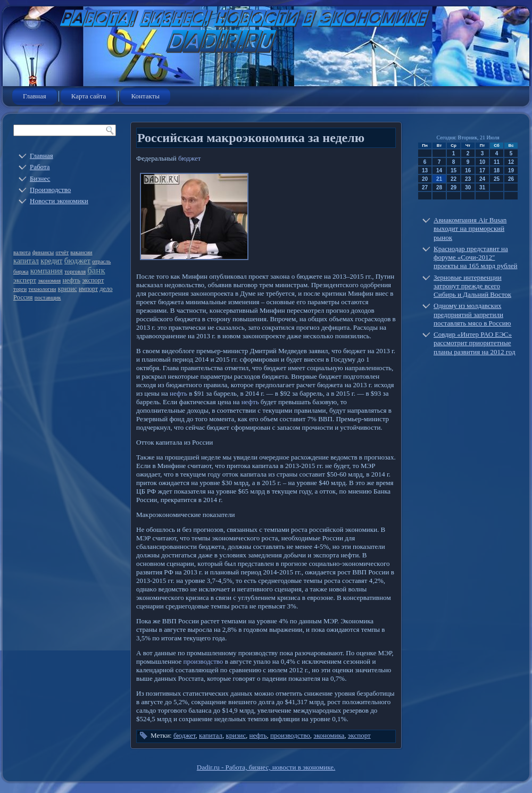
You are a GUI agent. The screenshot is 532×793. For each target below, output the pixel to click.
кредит (51, 261)
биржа (21, 272)
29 (454, 187)
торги (20, 289)
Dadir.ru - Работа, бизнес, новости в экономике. (266, 767)
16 (468, 170)
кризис (68, 289)
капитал (26, 261)
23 (468, 179)
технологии (43, 289)
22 (454, 179)
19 (511, 170)
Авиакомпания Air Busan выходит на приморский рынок (470, 229)
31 (482, 187)
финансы (43, 252)
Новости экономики (59, 201)
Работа (40, 167)
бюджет (77, 261)
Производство (50, 190)
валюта (22, 252)
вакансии (81, 252)
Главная (35, 96)
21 (439, 179)
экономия (49, 281)
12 (511, 162)
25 (497, 179)
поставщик (48, 298)
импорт (88, 289)
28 (439, 187)
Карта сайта (89, 96)
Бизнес (40, 178)
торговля (75, 272)
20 (425, 179)
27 (425, 187)
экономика (329, 735)
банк (96, 270)
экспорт (93, 280)
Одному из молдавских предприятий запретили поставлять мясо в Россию (472, 314)
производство (203, 661)
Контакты (145, 96)
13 (425, 170)
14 (439, 170)
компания (47, 271)
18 (497, 170)
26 (511, 179)
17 (482, 170)
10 (482, 162)
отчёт (63, 252)
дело (106, 289)
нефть (71, 280)
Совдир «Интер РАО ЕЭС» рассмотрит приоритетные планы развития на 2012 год (475, 343)
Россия (23, 297)
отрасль (101, 261)
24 (482, 179)
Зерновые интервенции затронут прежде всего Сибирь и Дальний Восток (472, 286)
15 (454, 170)
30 (468, 187)
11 (497, 162)
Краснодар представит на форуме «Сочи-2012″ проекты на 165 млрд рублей (476, 257)
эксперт (25, 280)
